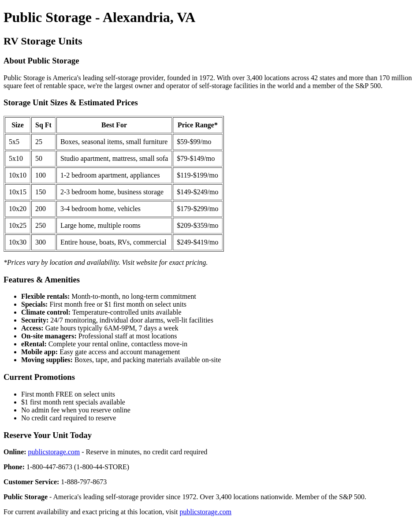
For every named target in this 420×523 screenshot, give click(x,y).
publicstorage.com (54, 452)
